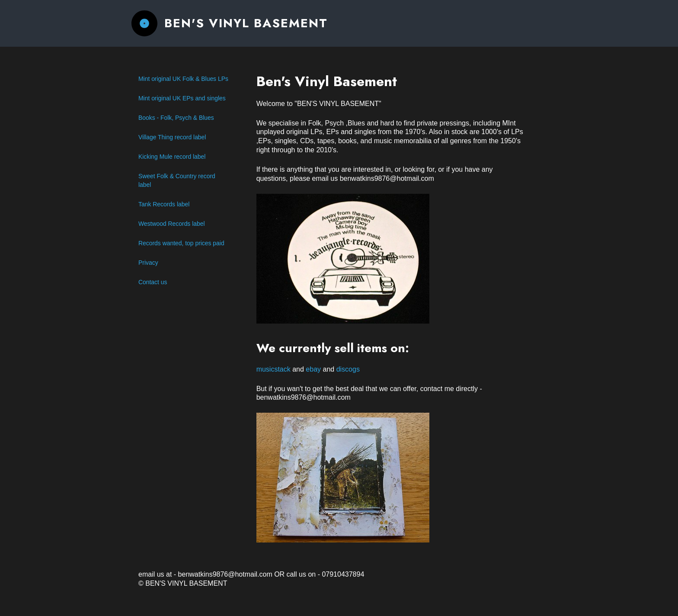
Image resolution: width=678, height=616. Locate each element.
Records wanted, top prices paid (181, 243)
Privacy (148, 263)
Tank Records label (164, 204)
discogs (348, 369)
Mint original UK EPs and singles (182, 98)
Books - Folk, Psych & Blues (176, 118)
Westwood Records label (172, 224)
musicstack (273, 369)
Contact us (153, 282)
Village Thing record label (172, 137)
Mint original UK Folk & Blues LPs (183, 79)
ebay (313, 369)
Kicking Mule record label (172, 157)
